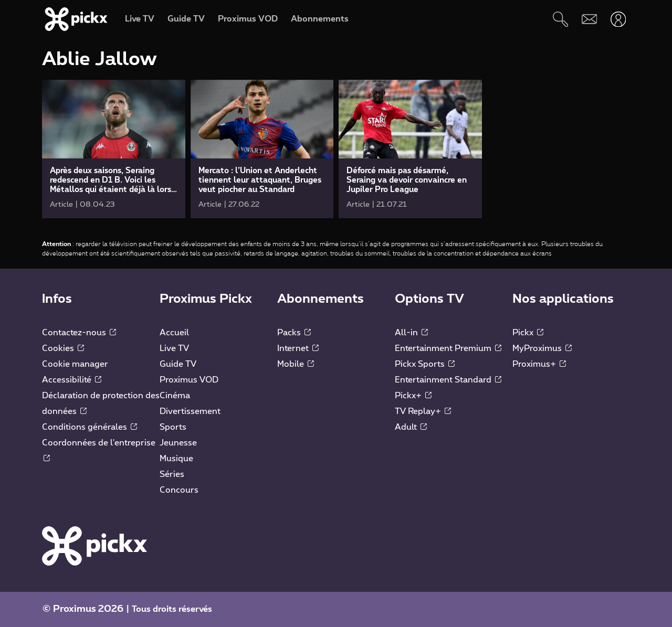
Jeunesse (178, 443)
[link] (114, 149)
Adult (411, 427)
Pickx (528, 333)
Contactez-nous (79, 333)
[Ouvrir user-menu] (618, 19)
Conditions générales (90, 427)
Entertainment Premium (448, 348)
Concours (179, 490)
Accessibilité (72, 380)
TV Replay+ (423, 411)
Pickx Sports (425, 364)
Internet (298, 348)
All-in (411, 333)
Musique (176, 459)
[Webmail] (589, 19)
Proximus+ (539, 364)
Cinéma (175, 396)
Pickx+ (413, 396)
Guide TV (178, 364)
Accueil (174, 333)
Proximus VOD (189, 380)
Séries (172, 474)
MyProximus (542, 348)
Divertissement (190, 411)
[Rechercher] (560, 19)
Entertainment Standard (448, 380)
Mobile (296, 364)
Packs (294, 333)
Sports (173, 427)
